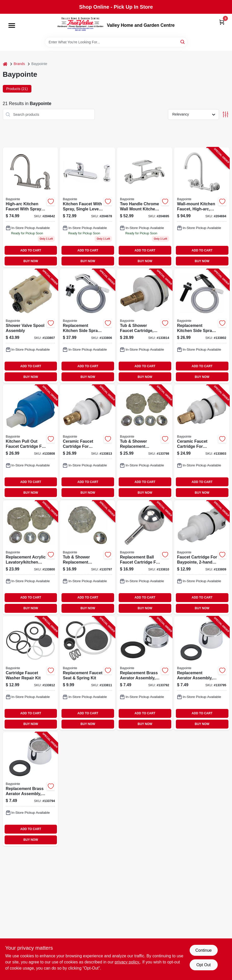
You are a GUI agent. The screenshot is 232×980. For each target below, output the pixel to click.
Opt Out (203, 965)
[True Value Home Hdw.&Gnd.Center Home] (80, 25)
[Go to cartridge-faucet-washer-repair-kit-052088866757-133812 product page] (30, 673)
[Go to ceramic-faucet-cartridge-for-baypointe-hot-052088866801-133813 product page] (87, 442)
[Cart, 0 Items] (222, 22)
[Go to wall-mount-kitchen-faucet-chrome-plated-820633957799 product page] (145, 207)
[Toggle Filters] (225, 114)
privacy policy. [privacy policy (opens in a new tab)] (127, 962)
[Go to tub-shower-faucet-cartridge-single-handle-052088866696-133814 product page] (145, 326)
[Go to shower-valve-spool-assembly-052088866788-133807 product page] (30, 326)
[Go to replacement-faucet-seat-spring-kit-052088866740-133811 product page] (87, 673)
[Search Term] (116, 42)
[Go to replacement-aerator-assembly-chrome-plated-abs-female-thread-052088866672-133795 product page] (202, 673)
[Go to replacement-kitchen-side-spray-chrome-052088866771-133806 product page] (87, 326)
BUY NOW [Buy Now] (31, 261)
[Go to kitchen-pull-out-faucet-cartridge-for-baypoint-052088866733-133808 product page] (30, 442)
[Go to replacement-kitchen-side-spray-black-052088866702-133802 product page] (202, 326)
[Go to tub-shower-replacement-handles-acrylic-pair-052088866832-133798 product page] (145, 442)
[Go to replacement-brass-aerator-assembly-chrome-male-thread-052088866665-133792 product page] (145, 673)
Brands (19, 64)
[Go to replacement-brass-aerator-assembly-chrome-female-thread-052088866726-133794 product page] (30, 789)
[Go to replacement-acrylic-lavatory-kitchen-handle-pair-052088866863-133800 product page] (30, 558)
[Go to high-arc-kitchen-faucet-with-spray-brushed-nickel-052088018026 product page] (30, 207)
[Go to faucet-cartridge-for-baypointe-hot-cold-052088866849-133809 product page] (202, 558)
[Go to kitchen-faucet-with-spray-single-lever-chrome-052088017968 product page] (87, 207)
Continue (203, 950)
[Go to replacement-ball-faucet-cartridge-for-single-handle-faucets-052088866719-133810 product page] (145, 558)
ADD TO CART (31, 250)
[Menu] (12, 26)
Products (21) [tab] (17, 89)
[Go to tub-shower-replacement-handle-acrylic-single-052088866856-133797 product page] (87, 558)
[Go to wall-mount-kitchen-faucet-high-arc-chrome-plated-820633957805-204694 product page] (202, 207)
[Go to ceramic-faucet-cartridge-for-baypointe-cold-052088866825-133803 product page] (202, 442)
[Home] (5, 64)
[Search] (183, 42)
